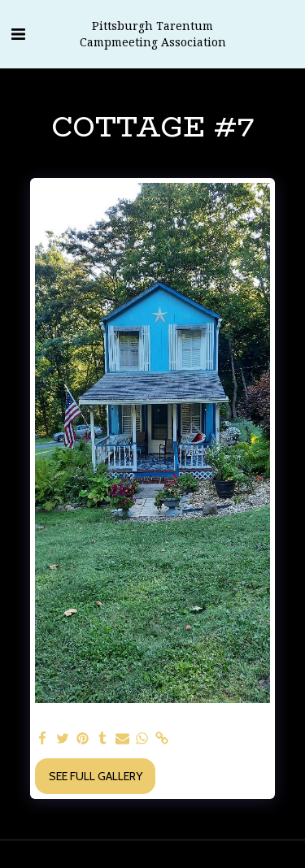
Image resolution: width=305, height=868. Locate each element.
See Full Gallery (96, 776)
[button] (18, 34)
